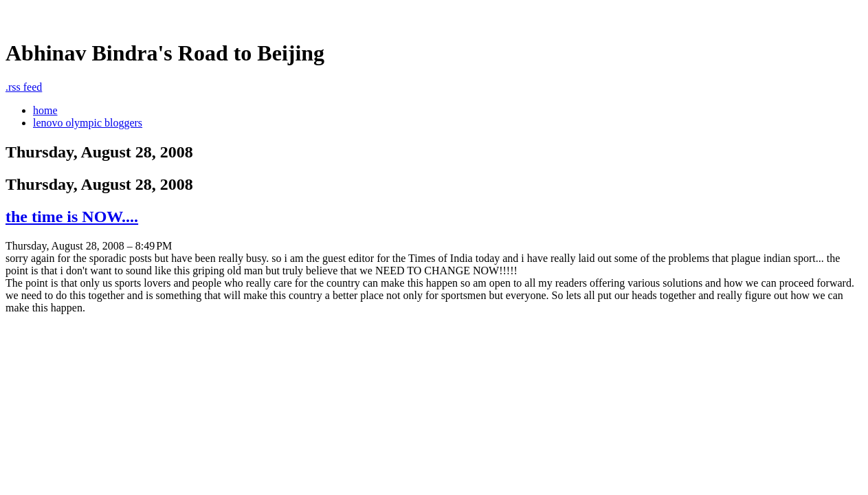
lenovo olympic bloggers (88, 123)
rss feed (24, 87)
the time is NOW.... (72, 217)
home (45, 110)
